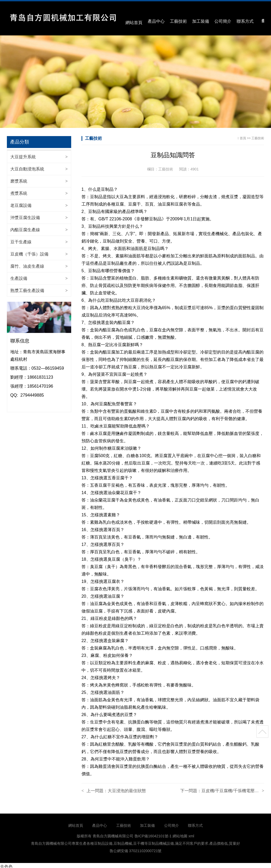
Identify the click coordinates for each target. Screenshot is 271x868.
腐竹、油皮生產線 (27, 264)
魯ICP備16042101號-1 (153, 834)
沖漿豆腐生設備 (25, 215)
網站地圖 (180, 834)
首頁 (243, 136)
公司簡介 (223, 21)
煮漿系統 (19, 191)
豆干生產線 (21, 240)
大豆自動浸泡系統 (27, 167)
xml (191, 834)
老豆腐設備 (21, 203)
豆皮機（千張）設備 (29, 252)
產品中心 (156, 21)
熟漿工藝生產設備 (27, 288)
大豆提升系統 (23, 154)
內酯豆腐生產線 (25, 227)
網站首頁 (134, 21)
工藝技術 (178, 21)
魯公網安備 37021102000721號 (136, 848)
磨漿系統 (19, 179)
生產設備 (19, 276)
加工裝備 (201, 21)
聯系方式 (245, 21)
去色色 (6, 864)
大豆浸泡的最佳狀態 (127, 788)
